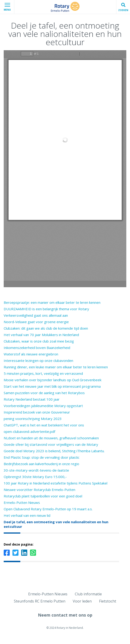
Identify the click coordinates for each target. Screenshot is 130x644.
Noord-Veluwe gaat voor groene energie (36, 322)
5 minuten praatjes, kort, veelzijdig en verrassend (43, 373)
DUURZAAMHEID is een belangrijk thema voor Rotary (46, 309)
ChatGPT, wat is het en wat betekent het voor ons (44, 425)
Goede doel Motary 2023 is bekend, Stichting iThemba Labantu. (54, 451)
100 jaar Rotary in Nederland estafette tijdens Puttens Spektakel (56, 483)
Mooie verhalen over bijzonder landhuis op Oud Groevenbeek (53, 380)
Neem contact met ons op (65, 615)
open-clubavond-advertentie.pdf (29, 431)
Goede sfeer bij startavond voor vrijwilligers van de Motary (51, 444)
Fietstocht (108, 601)
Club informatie (88, 594)
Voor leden (82, 601)
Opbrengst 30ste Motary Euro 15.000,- (35, 477)
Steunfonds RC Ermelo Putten (40, 601)
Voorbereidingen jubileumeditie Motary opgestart (43, 406)
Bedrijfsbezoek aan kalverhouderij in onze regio (41, 464)
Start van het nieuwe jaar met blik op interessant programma (52, 386)
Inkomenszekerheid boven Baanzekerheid (37, 348)
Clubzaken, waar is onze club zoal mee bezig (39, 341)
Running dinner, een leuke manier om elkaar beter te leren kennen (56, 367)
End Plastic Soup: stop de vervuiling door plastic (42, 457)
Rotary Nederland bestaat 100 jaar (32, 399)
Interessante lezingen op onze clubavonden (38, 360)
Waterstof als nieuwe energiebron (31, 354)
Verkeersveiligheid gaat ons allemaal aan (36, 315)
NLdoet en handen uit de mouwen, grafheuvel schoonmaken (51, 438)
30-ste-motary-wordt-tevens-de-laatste (36, 470)
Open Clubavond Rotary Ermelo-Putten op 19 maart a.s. (48, 509)
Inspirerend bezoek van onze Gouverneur (37, 412)
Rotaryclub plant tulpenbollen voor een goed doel (43, 496)
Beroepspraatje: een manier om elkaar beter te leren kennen (52, 302)
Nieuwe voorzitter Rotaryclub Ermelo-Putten (39, 490)
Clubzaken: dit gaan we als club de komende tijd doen (46, 328)
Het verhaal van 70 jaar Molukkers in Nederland (41, 335)
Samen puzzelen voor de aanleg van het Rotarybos (44, 393)
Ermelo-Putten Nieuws (22, 502)
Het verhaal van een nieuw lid (27, 515)
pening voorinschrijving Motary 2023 (33, 419)
